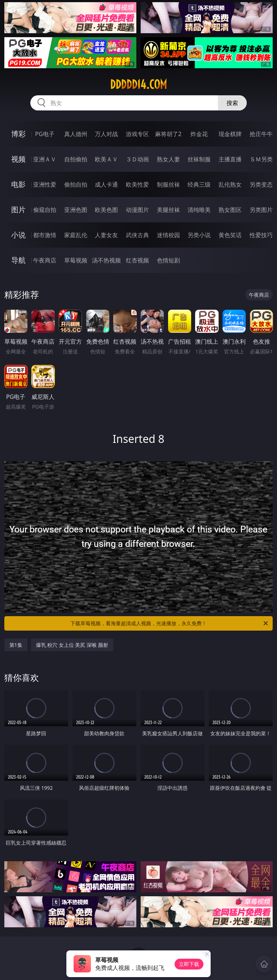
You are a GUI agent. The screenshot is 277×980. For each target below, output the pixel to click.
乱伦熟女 (230, 184)
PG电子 (45, 134)
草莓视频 (76, 260)
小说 (18, 235)
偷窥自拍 (45, 210)
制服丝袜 (168, 184)
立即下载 (189, 964)
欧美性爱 (137, 184)
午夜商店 (45, 260)
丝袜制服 (199, 159)
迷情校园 (168, 235)
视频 (18, 159)
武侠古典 (137, 235)
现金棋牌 (230, 134)
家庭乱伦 (76, 235)
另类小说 (199, 235)
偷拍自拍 (76, 184)
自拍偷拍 (76, 159)
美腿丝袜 (168, 210)
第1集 (16, 645)
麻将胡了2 (168, 134)
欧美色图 (106, 210)
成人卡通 (106, 184)
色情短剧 (168, 260)
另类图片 (261, 210)
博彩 (18, 134)
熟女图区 (230, 210)
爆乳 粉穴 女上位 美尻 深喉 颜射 (72, 645)
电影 (18, 184)
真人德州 (76, 134)
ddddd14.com (138, 84)
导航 (18, 260)
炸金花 (199, 134)
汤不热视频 (106, 260)
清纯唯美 (199, 210)
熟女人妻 (168, 159)
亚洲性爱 (45, 184)
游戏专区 (137, 134)
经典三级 (199, 184)
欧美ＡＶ (106, 159)
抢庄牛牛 (261, 134)
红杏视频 (137, 260)
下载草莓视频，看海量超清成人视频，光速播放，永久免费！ (170, 623)
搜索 (232, 103)
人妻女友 (106, 235)
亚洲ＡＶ (45, 159)
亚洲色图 (76, 210)
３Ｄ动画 (137, 159)
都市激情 (45, 235)
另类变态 (261, 184)
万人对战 (106, 134)
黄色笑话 (230, 235)
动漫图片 (137, 210)
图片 (18, 210)
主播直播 (230, 159)
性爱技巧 (261, 235)
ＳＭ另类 (261, 159)
